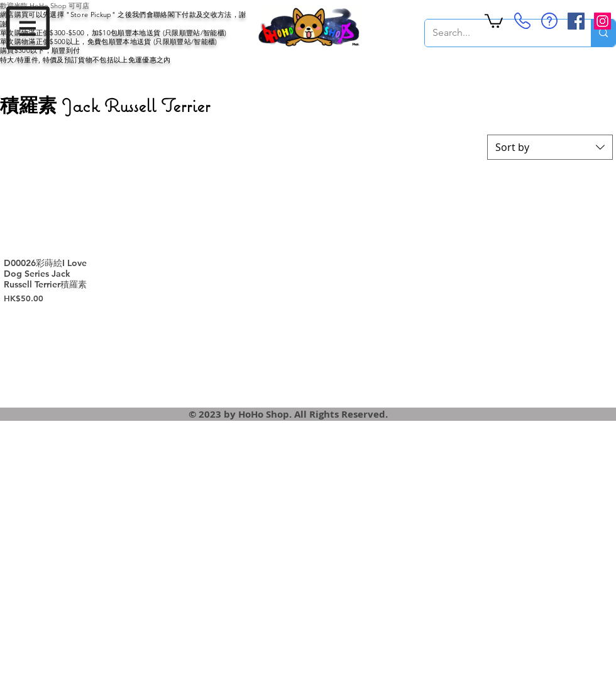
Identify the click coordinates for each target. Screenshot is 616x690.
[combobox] (550, 147)
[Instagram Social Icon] (602, 21)
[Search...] (498, 33)
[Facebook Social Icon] (576, 21)
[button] (28, 28)
